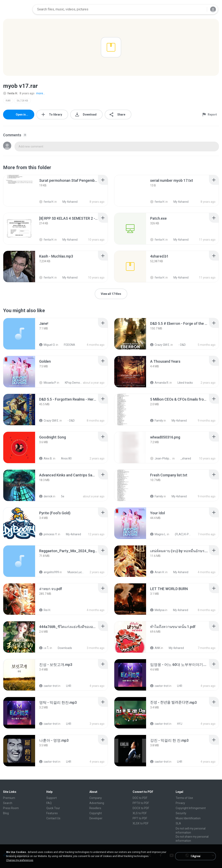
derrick (46, 496)
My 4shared (177, 421)
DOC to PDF (140, 798)
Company (96, 798)
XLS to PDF (140, 813)
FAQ (49, 803)
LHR (66, 686)
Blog (6, 813)
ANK (155, 648)
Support (52, 798)
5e (60, 496)
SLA (178, 823)
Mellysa (157, 610)
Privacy (180, 803)
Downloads (63, 648)
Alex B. (46, 458)
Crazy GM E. (160, 345)
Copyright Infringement (191, 808)
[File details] (19, 191)
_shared (183, 458)
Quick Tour (53, 808)
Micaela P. (48, 383)
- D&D (180, 345)
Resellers (95, 808)
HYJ (177, 724)
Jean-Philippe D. (161, 458)
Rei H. (45, 610)
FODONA (67, 345)
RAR (8, 101)
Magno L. (158, 534)
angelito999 (49, 572)
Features (52, 813)
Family (157, 421)
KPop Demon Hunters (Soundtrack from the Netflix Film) (71, 383)
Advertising (97, 803)
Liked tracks (183, 383)
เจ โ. (44, 648)
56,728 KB (22, 101)
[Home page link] (17, 9)
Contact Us (53, 818)
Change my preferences (20, 860)
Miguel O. (47, 345)
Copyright (96, 813)
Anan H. (157, 572)
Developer (96, 818)
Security (181, 813)
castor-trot (48, 686)
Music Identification (188, 818)
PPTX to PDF (141, 803)
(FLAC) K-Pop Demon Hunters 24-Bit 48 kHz (181, 534)
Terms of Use (184, 798)
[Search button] (201, 9)
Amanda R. (160, 383)
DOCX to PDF (141, 808)
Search (8, 803)
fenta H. (11, 93)
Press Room (11, 808)
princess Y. (48, 534)
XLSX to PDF (141, 823)
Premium (9, 798)
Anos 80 (64, 458)
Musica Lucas (74, 572)
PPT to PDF (140, 818)
